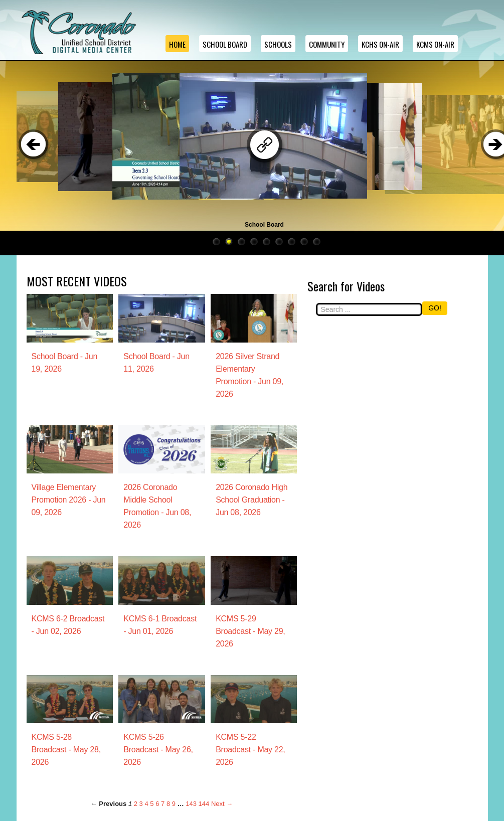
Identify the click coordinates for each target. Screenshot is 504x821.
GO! (435, 308)
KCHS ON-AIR (380, 44)
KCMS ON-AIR (435, 44)
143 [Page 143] (191, 804)
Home (177, 44)
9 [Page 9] (174, 804)
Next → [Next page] (222, 804)
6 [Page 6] (157, 804)
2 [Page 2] (136, 804)
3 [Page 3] (141, 804)
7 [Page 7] (163, 804)
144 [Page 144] (204, 804)
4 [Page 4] (146, 804)
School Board (225, 44)
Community (327, 44)
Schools (278, 44)
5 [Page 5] (152, 804)
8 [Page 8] (168, 804)
